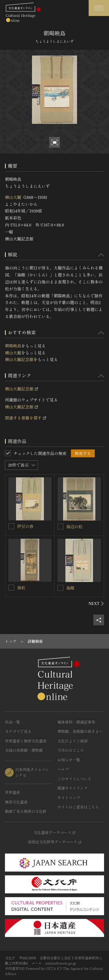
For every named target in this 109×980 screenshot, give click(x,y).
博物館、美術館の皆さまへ (80, 731)
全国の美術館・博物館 (24, 750)
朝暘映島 (13, 346)
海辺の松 (74, 526)
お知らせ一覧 (69, 760)
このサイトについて (75, 779)
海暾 (70, 588)
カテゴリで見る (18, 731)
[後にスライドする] (96, 604)
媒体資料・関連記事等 (76, 722)
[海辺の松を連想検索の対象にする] (60, 526)
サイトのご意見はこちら (78, 807)
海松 (21, 588)
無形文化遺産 (16, 802)
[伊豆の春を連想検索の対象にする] (11, 526)
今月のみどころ (71, 750)
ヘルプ (63, 769)
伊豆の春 (25, 526)
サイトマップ (69, 798)
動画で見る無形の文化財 (26, 811)
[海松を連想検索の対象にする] (11, 588)
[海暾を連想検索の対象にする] (60, 588)
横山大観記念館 (19, 359)
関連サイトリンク (73, 788)
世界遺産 (12, 792)
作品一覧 (12, 722)
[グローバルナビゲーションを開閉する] (99, 8)
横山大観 (13, 197)
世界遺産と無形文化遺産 (26, 741)
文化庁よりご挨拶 (73, 741)
